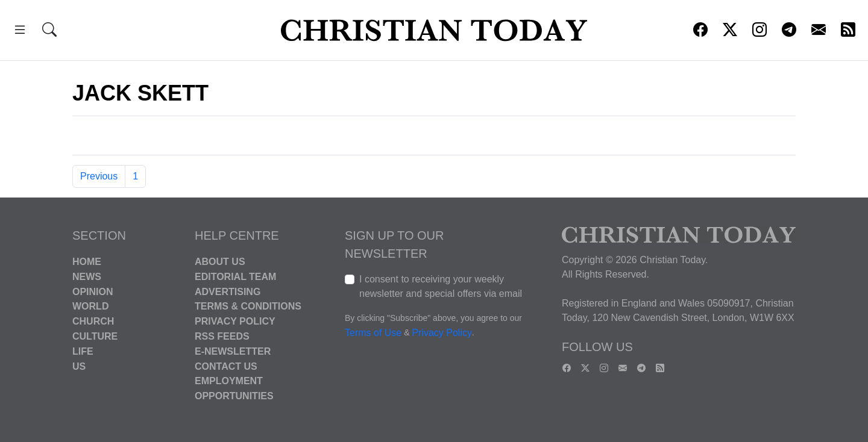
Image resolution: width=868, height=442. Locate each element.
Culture (95, 336)
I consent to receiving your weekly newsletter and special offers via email (441, 286)
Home (87, 262)
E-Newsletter (233, 351)
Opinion (93, 291)
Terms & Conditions (248, 306)
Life (83, 351)
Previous (99, 176)
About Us (220, 262)
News (87, 277)
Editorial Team (235, 277)
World (90, 306)
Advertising (228, 291)
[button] (20, 32)
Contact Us (226, 366)
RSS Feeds (222, 336)
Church (93, 321)
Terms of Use (373, 333)
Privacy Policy (235, 321)
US (79, 366)
